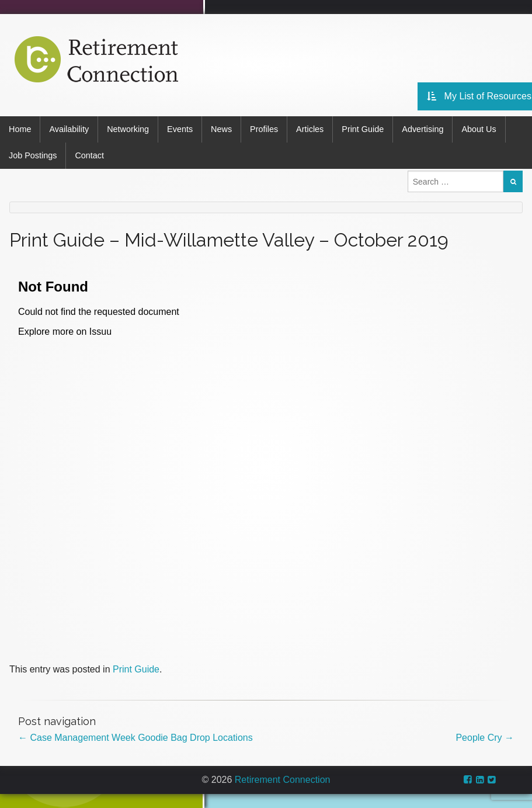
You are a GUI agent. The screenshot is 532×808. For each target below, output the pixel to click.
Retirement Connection (283, 780)
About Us (479, 129)
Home (20, 129)
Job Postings (33, 155)
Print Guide (363, 129)
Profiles (264, 129)
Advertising (423, 129)
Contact (89, 155)
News (221, 129)
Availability (69, 129)
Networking (128, 129)
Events (180, 129)
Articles (310, 129)
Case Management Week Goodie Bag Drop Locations (135, 738)
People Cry (485, 738)
